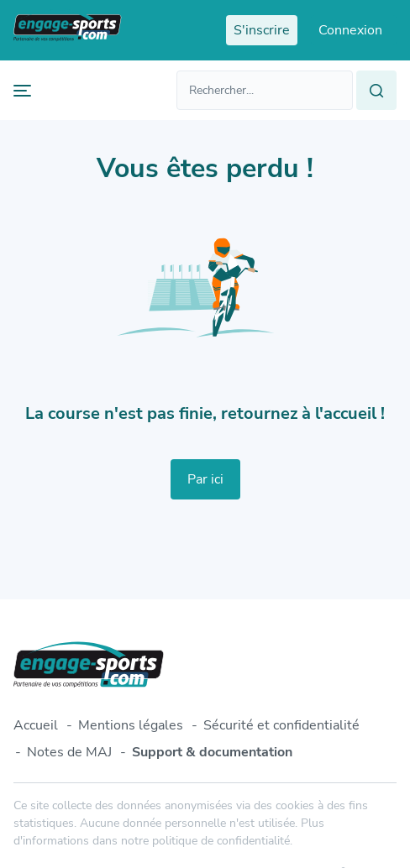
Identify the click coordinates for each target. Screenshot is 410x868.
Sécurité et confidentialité (281, 725)
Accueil (36, 725)
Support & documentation (212, 752)
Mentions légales (131, 725)
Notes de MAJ (69, 752)
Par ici (205, 479)
